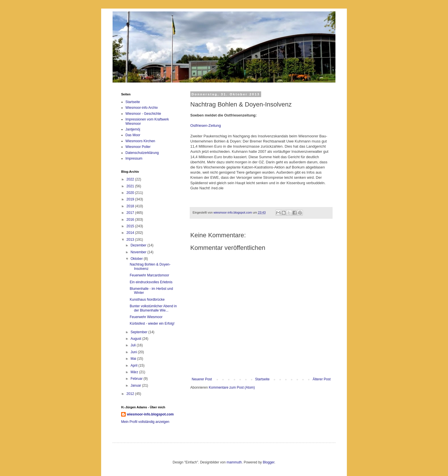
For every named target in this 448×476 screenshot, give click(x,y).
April (134, 365)
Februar (137, 379)
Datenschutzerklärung (142, 153)
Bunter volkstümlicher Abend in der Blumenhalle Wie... (153, 308)
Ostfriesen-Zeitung (206, 125)
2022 (131, 179)
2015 (131, 226)
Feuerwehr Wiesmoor (146, 317)
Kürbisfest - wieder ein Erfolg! (152, 324)
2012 (131, 394)
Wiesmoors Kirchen (140, 141)
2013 (131, 240)
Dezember (139, 245)
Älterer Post (322, 379)
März (135, 372)
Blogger (269, 462)
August (136, 339)
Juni (134, 352)
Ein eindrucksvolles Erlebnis (151, 282)
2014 (131, 233)
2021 (131, 186)
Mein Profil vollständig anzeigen (145, 422)
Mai (134, 359)
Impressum (134, 158)
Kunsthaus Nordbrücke (147, 300)
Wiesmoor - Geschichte (143, 114)
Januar (136, 385)
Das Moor (133, 135)
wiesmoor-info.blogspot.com (150, 414)
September (139, 332)
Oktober (137, 259)
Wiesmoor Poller (138, 147)
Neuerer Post (202, 379)
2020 (131, 193)
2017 (131, 213)
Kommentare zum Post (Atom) (232, 387)
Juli (134, 345)
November (139, 252)
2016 (131, 220)
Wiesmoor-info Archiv (142, 108)
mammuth (234, 462)
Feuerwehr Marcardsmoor (149, 275)
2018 (131, 206)
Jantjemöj (133, 129)
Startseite (262, 379)
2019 (131, 199)
